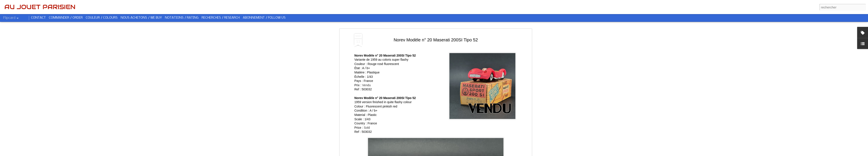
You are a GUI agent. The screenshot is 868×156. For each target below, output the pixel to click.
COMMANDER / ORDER (66, 18)
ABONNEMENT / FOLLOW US (264, 18)
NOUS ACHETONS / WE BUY (141, 18)
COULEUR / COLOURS (102, 18)
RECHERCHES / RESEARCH (221, 18)
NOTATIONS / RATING (182, 18)
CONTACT (38, 18)
